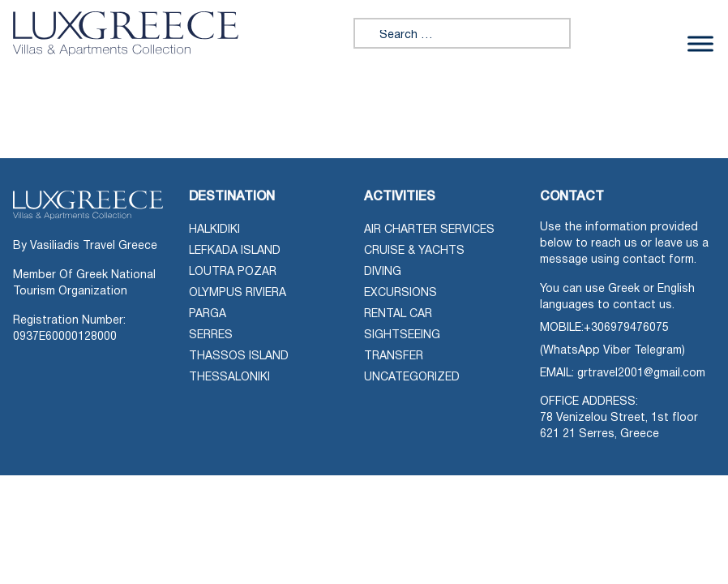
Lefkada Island (235, 251)
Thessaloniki (229, 378)
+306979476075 (626, 328)
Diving (383, 272)
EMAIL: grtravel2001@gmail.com (623, 374)
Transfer (394, 356)
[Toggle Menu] (700, 43)
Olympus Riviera (238, 293)
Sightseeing (402, 335)
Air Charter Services (429, 230)
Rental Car (398, 314)
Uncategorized (412, 378)
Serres (211, 335)
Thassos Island (239, 356)
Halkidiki (214, 230)
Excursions (400, 293)
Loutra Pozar (233, 272)
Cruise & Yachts (414, 251)
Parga (208, 314)
